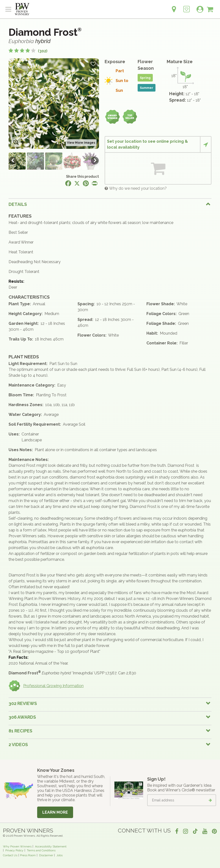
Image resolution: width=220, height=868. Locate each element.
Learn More (55, 812)
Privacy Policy (14, 850)
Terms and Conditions (41, 850)
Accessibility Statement (51, 846)
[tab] (110, 204)
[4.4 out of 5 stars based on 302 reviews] (28, 51)
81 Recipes (20, 731)
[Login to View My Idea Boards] (187, 6)
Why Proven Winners (17, 846)
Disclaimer (46, 855)
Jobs (60, 855)
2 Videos (18, 745)
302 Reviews (23, 703)
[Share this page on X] (77, 183)
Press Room (28, 855)
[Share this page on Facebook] (68, 183)
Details (18, 204)
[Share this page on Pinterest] (86, 183)
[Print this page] (95, 183)
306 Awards (22, 717)
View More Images (81, 143)
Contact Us (10, 855)
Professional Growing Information (46, 686)
